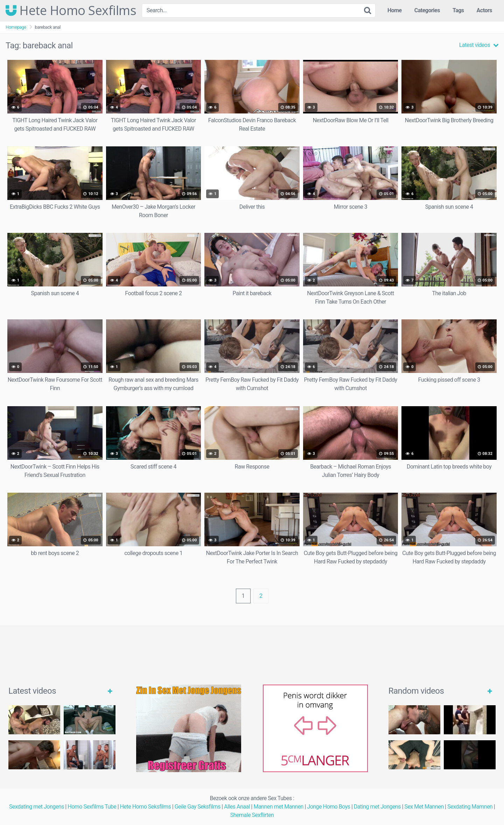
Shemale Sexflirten (252, 815)
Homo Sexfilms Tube (92, 807)
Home (395, 10)
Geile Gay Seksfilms (198, 807)
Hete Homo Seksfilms (146, 807)
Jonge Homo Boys (328, 807)
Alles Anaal (237, 807)
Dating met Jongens (377, 807)
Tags (458, 10)
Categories (427, 10)
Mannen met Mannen (278, 807)
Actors (484, 10)
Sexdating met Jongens (37, 807)
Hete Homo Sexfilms (71, 11)
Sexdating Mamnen (470, 807)
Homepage (16, 27)
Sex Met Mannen (424, 807)
